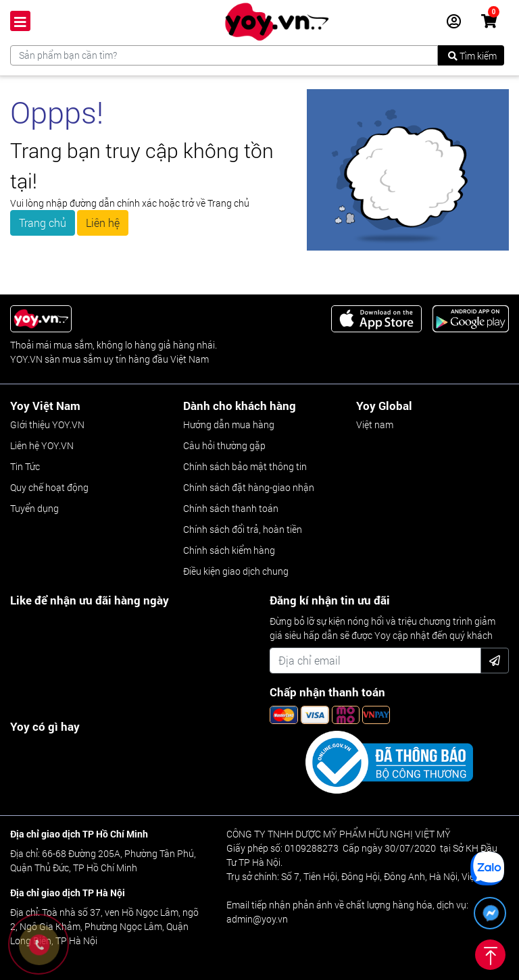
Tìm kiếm (472, 56)
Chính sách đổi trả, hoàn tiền (243, 529)
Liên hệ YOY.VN (42, 445)
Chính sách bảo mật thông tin (245, 466)
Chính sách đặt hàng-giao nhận (249, 487)
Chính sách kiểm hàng (229, 550)
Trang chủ (43, 223)
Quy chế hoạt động (49, 487)
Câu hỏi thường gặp (224, 445)
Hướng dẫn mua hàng (229, 424)
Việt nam (375, 424)
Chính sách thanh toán (231, 508)
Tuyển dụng (34, 508)
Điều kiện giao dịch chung (236, 571)
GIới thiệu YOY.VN (47, 424)
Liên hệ (103, 223)
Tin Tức (25, 466)
